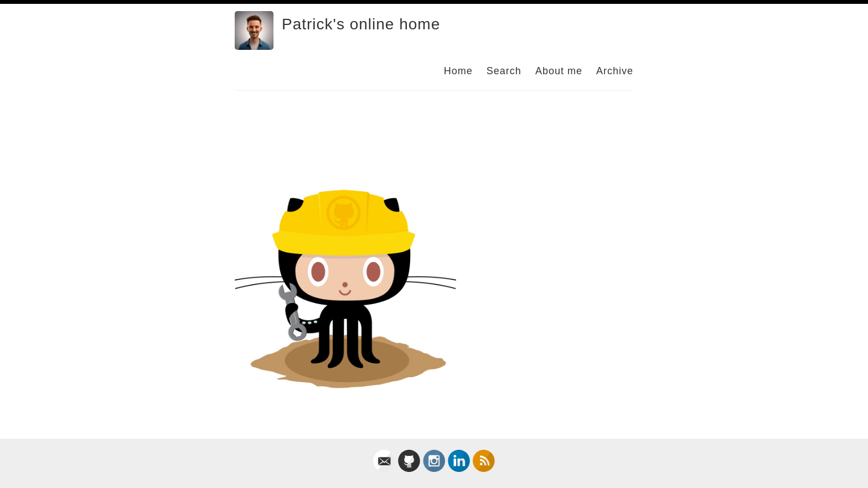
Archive (615, 71)
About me (559, 71)
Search (504, 71)
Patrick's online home (361, 24)
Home (458, 71)
